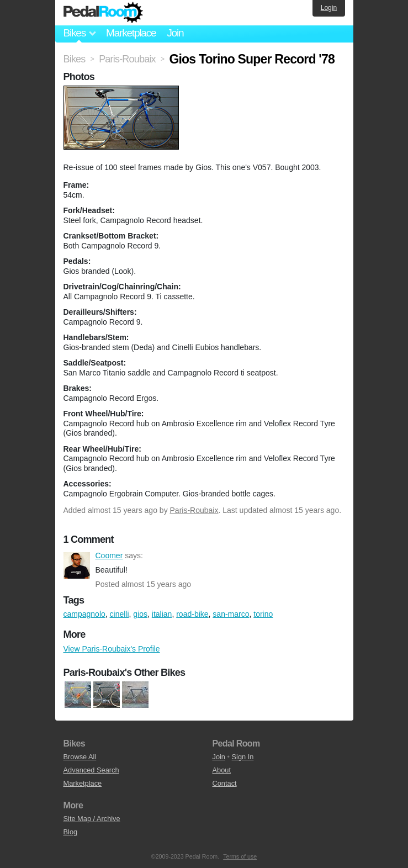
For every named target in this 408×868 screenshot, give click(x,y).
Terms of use (240, 856)
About (222, 770)
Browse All (80, 757)
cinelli (120, 614)
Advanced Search (91, 770)
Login (329, 8)
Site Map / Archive (92, 819)
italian (162, 614)
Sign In (243, 757)
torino (263, 614)
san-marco (231, 614)
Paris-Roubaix (194, 510)
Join (175, 33)
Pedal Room (103, 13)
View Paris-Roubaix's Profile (112, 649)
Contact (225, 783)
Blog (71, 832)
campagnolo (84, 614)
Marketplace (131, 33)
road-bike (192, 614)
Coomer (77, 565)
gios (140, 614)
